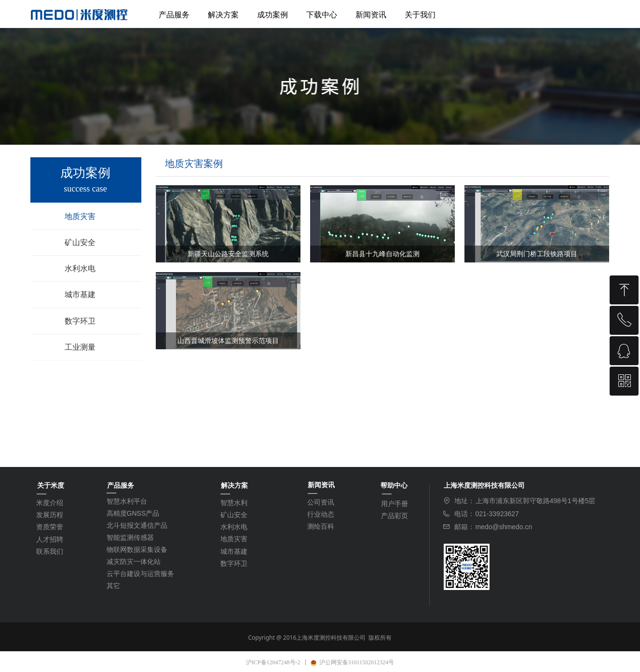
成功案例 (272, 15)
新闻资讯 (371, 15)
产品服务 (174, 15)
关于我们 (420, 15)
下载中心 (322, 15)
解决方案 (223, 15)
